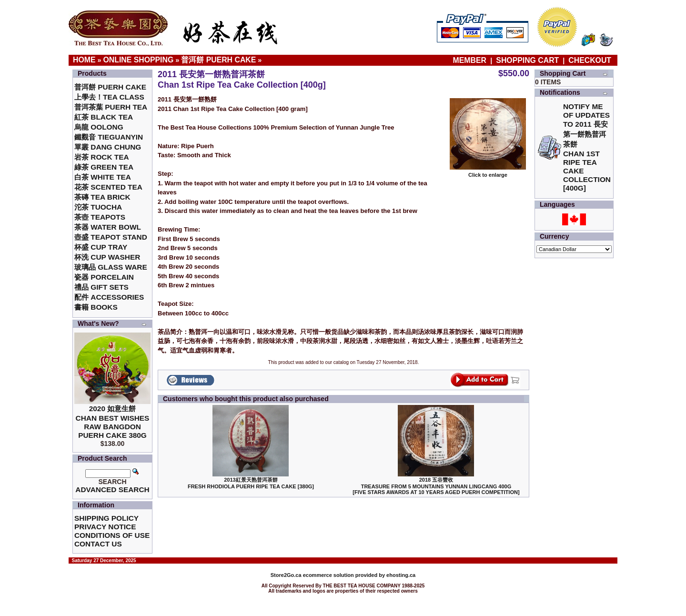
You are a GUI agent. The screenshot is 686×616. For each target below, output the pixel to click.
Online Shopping (139, 60)
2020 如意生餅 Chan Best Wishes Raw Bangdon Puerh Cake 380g (113, 422)
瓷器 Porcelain (104, 277)
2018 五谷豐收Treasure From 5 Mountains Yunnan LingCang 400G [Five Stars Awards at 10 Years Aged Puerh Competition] (436, 486)
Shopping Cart (527, 60)
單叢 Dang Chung (108, 147)
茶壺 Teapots (100, 217)
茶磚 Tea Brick (102, 197)
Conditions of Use (112, 535)
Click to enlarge (488, 172)
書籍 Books (96, 307)
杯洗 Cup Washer (107, 257)
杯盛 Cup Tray (101, 247)
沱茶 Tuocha (98, 207)
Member (471, 60)
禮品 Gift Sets (101, 287)
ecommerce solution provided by (328, 575)
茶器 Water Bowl (108, 227)
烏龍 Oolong (99, 127)
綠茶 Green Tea (104, 167)
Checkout (590, 60)
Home (84, 60)
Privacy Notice (105, 527)
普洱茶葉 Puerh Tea (111, 107)
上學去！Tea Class (109, 97)
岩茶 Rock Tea (102, 157)
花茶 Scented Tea (108, 187)
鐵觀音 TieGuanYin (109, 137)
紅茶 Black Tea (104, 117)
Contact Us (98, 544)
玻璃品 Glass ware (111, 267)
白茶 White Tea (103, 177)
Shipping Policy (106, 518)
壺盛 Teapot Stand (111, 237)
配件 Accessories (109, 297)
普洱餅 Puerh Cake (218, 60)
